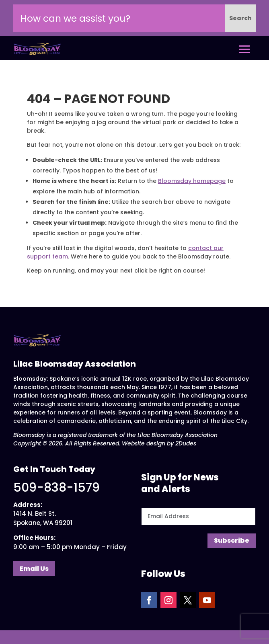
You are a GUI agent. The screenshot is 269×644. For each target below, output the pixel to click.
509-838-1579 (56, 488)
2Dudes (186, 443)
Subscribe (232, 540)
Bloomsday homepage (192, 181)
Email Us (34, 569)
